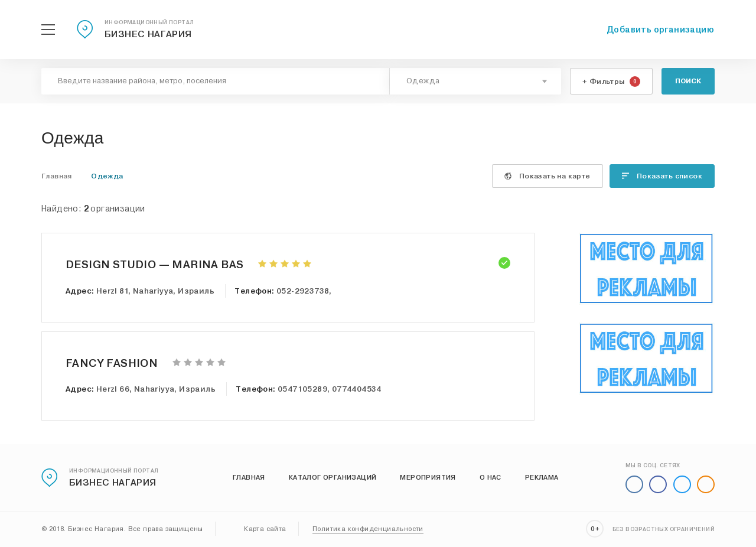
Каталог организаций (333, 477)
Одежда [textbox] (423, 81)
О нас (491, 477)
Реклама (542, 477)
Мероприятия (428, 477)
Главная (249, 477)
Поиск (688, 81)
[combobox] (475, 81)
